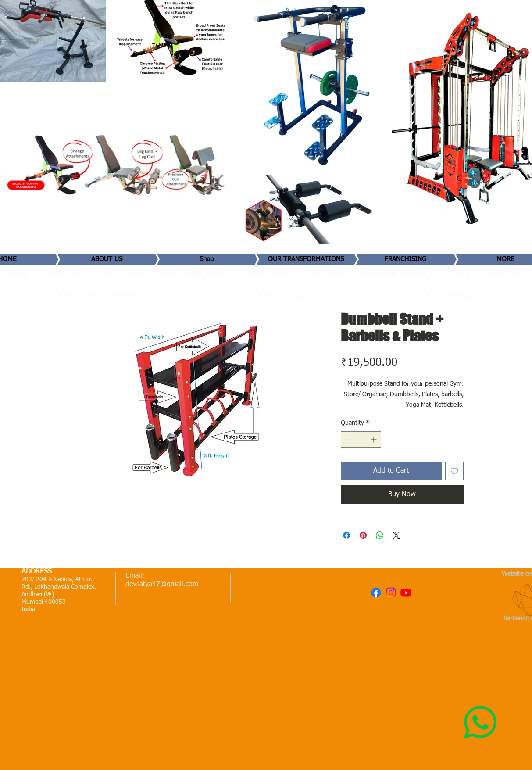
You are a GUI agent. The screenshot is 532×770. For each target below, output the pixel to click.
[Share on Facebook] (346, 535)
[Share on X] (396, 535)
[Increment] (374, 439)
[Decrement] (348, 439)
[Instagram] (391, 593)
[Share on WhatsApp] (380, 535)
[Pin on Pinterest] (363, 535)
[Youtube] (406, 593)
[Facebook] (376, 593)
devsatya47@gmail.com (162, 584)
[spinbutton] (361, 439)
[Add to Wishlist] (454, 471)
